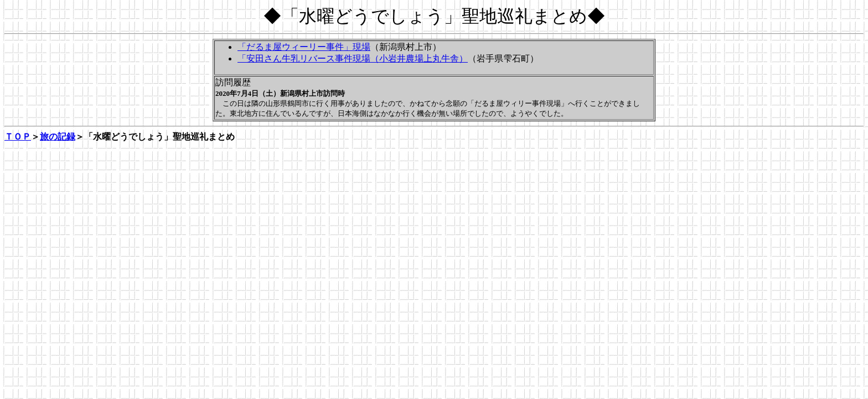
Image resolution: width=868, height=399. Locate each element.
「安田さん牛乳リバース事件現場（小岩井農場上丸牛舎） (353, 58)
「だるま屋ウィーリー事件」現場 (304, 47)
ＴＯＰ (18, 137)
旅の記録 (58, 137)
